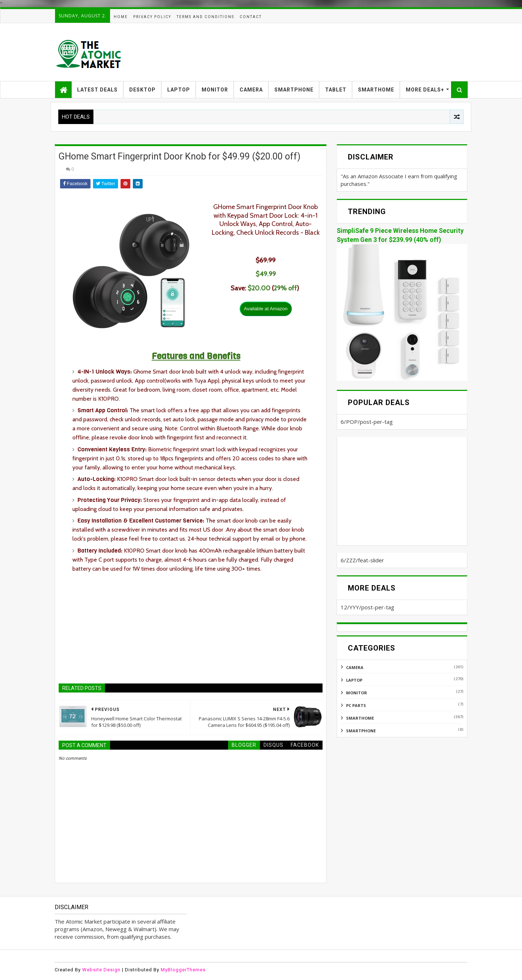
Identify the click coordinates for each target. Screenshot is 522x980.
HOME (121, 17)
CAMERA (251, 90)
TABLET (336, 90)
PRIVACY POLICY (152, 17)
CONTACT (251, 17)
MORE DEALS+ (425, 90)
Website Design (101, 970)
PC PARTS (356, 705)
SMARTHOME (376, 90)
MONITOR (215, 90)
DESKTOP (142, 90)
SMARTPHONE (294, 90)
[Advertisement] (336, 52)
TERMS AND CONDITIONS (205, 17)
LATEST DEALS (97, 90)
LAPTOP (179, 90)
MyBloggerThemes (183, 970)
